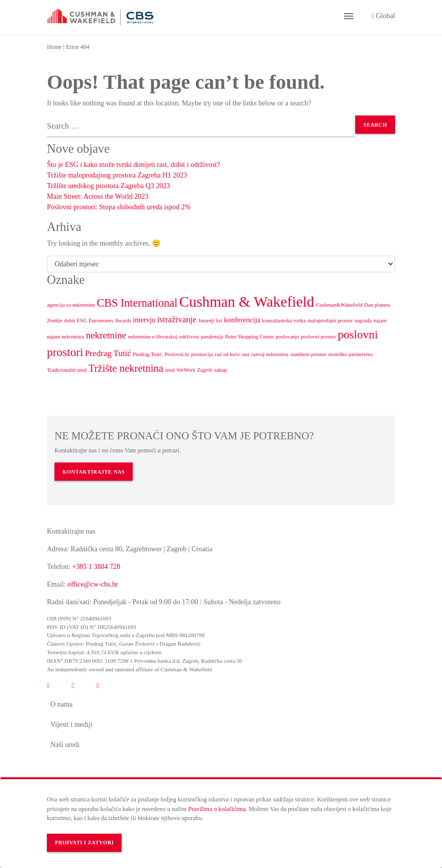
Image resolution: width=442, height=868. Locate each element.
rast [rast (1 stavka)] (245, 354)
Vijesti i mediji (71, 725)
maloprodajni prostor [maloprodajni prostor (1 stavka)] (330, 321)
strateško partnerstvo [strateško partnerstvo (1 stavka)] (350, 354)
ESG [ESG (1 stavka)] (82, 321)
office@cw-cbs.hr (93, 584)
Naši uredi (65, 745)
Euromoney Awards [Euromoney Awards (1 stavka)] (110, 321)
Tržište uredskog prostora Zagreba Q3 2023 (108, 186)
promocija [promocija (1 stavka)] (202, 354)
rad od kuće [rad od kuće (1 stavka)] (227, 354)
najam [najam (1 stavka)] (380, 321)
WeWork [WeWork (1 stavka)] (186, 370)
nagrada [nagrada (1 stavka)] (363, 321)
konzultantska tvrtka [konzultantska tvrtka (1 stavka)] (284, 321)
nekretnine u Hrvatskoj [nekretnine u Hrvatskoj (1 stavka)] (153, 337)
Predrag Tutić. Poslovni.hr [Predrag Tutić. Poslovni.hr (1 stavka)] (161, 354)
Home (54, 47)
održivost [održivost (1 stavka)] (189, 337)
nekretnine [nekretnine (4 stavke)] (106, 335)
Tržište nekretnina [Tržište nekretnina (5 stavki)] (126, 368)
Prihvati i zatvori (85, 843)
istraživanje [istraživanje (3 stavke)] (177, 320)
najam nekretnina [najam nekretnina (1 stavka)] (66, 337)
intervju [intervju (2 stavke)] (144, 320)
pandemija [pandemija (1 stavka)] (212, 337)
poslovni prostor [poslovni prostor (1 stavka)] (318, 337)
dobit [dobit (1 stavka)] (70, 321)
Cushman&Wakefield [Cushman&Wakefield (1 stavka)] (339, 305)
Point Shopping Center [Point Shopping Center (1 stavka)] (250, 337)
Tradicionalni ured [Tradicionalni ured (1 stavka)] (67, 370)
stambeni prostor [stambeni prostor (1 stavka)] (308, 354)
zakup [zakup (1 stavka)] (220, 370)
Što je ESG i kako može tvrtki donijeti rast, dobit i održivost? (133, 165)
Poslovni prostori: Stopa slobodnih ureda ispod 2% (119, 207)
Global (383, 16)
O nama (62, 704)
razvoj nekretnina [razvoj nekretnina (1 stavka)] (270, 354)
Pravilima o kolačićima (217, 809)
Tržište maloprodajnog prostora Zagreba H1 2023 (117, 175)
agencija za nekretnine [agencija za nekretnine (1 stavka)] (71, 305)
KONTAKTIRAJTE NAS (94, 472)
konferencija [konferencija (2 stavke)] (242, 320)
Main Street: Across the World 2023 (98, 196)
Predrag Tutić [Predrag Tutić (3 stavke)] (108, 353)
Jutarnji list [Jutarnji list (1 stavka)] (210, 321)
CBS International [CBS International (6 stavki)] (137, 303)
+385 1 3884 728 (96, 567)
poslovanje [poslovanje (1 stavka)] (288, 337)
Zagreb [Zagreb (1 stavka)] (205, 370)
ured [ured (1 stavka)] (170, 370)
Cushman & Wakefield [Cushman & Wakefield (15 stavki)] (247, 302)
